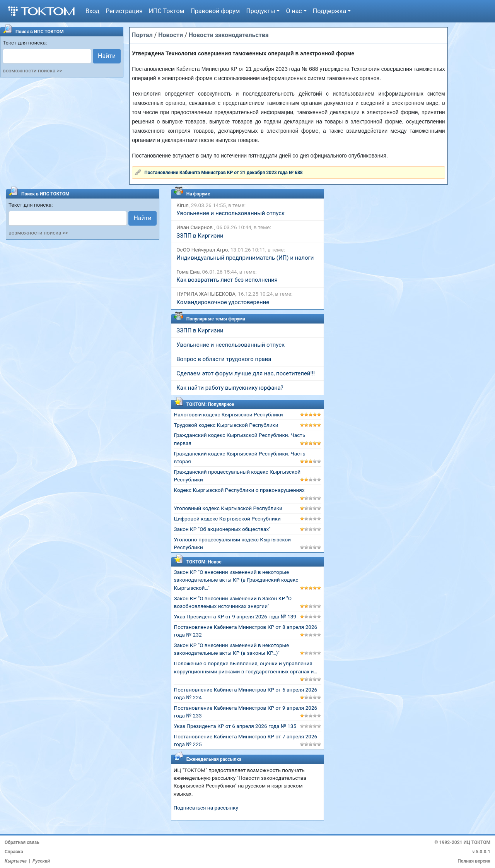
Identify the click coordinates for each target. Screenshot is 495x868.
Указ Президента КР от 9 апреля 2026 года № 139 (235, 616)
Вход (92, 11)
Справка (14, 852)
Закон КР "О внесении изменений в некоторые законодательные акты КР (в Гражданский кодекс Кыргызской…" (236, 580)
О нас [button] (294, 11)
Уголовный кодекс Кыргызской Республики (228, 508)
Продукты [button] (260, 11)
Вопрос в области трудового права (224, 359)
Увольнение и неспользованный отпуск (230, 213)
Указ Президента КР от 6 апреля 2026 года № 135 (235, 726)
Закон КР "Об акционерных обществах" (222, 529)
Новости (171, 35)
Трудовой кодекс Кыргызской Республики (226, 425)
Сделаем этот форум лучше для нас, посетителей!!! (246, 373)
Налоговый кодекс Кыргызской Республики (228, 414)
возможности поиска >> (32, 70)
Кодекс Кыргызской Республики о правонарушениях (239, 490)
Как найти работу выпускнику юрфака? (230, 388)
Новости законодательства (229, 35)
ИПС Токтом (167, 11)
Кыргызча (16, 861)
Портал (142, 35)
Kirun (182, 205)
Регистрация (124, 11)
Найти (107, 56)
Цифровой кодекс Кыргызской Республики (227, 519)
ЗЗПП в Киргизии (200, 236)
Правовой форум (215, 11)
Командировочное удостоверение (223, 302)
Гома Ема (188, 272)
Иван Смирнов (195, 227)
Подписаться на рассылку (206, 808)
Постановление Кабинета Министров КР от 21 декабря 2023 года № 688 (223, 173)
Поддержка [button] (329, 11)
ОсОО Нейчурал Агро (202, 250)
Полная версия (474, 861)
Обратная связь (22, 842)
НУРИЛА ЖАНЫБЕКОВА (206, 294)
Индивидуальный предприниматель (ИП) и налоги (245, 258)
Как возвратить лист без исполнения (227, 280)
